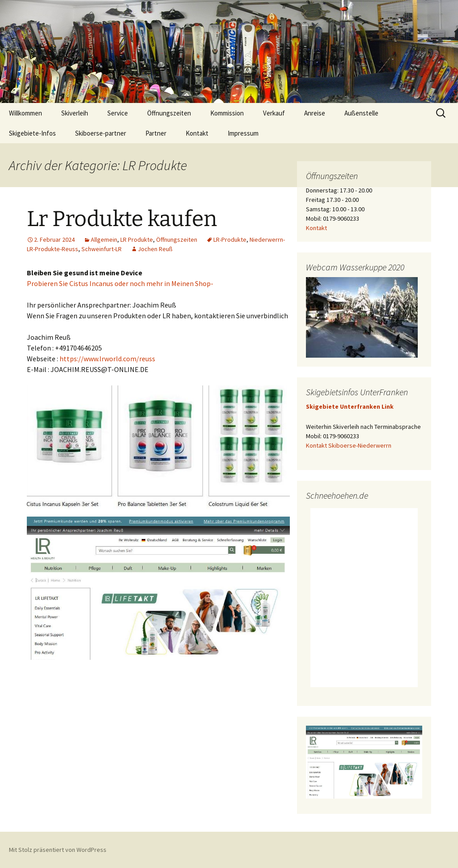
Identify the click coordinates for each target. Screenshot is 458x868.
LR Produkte (137, 239)
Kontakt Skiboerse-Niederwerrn (349, 445)
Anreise (315, 113)
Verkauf (274, 113)
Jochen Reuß (155, 249)
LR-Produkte (230, 239)
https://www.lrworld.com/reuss (107, 359)
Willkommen (25, 113)
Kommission (227, 113)
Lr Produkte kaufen (122, 219)
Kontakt (197, 133)
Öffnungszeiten (169, 113)
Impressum (243, 133)
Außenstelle (361, 113)
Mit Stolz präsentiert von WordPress (58, 850)
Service (118, 113)
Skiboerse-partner (101, 133)
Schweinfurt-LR (102, 249)
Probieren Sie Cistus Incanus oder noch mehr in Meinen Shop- (120, 283)
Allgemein (104, 239)
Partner (156, 133)
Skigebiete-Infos (32, 133)
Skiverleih (75, 113)
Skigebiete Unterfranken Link (350, 406)
